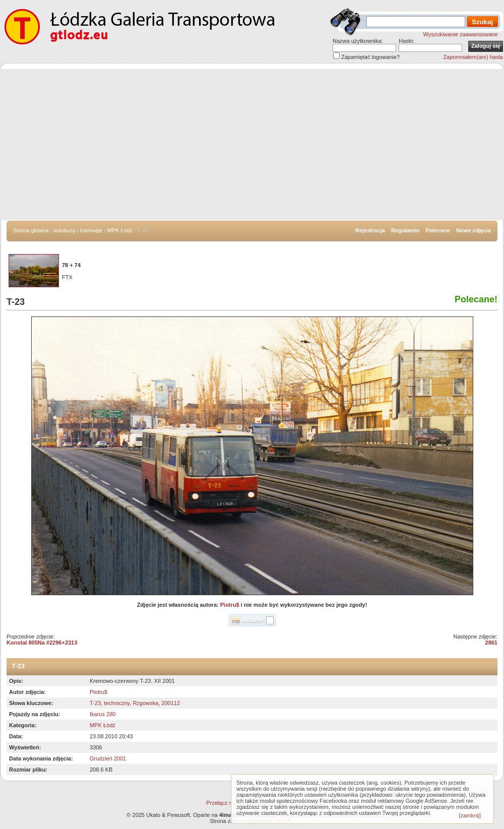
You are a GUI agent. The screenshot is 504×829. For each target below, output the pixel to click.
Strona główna (31, 230)
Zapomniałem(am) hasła (473, 57)
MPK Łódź (120, 230)
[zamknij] (470, 815)
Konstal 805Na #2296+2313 (42, 643)
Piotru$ (230, 605)
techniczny (117, 703)
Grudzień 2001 (108, 758)
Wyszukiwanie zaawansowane (461, 34)
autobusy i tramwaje (78, 230)
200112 (171, 703)
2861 (491, 643)
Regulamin (405, 230)
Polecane (437, 230)
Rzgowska (145, 703)
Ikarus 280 (103, 714)
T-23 (95, 703)
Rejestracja (370, 230)
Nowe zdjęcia (474, 230)
